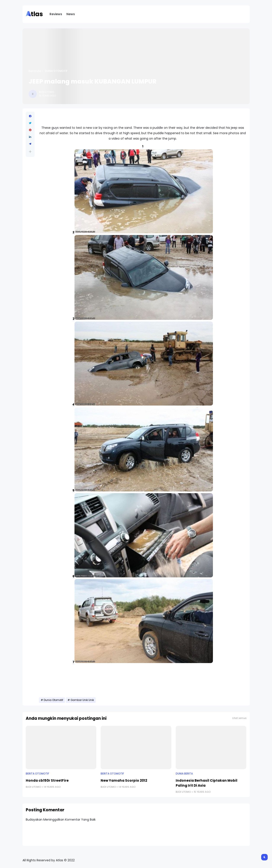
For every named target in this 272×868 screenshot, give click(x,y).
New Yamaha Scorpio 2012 (124, 780)
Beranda (35, 71)
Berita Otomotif (37, 774)
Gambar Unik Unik (82, 700)
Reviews (56, 14)
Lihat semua (239, 718)
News (71, 14)
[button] (30, 152)
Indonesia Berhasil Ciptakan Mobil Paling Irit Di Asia (207, 783)
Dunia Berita (184, 774)
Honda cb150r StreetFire (47, 780)
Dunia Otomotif (56, 71)
